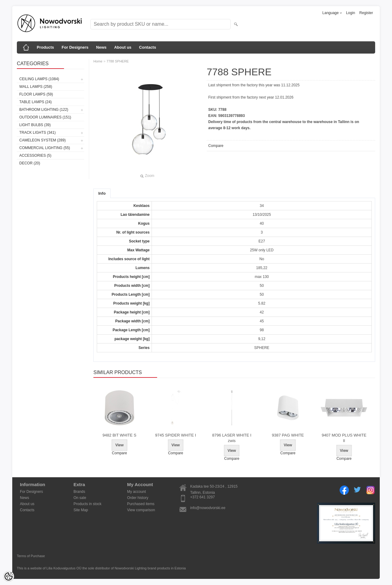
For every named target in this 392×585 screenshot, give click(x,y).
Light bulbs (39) (35, 125)
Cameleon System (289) (42, 140)
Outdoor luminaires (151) (45, 117)
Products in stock (87, 504)
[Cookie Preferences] (9, 576)
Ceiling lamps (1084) (39, 79)
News (101, 47)
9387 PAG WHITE (288, 435)
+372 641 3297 (202, 497)
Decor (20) (30, 163)
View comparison (141, 510)
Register (366, 13)
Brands (79, 492)
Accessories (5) (35, 156)
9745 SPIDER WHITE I (176, 435)
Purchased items (141, 504)
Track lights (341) (38, 133)
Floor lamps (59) (36, 94)
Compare (216, 146)
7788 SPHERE (118, 61)
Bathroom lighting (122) (44, 110)
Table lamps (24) (36, 102)
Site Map (81, 510)
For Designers (75, 47)
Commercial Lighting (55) (45, 148)
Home (98, 61)
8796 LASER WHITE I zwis (232, 438)
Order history (138, 498)
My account (136, 492)
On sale (80, 498)
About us (123, 47)
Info (102, 193)
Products (45, 47)
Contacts (148, 47)
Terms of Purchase (31, 556)
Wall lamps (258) (36, 87)
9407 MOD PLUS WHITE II (344, 438)
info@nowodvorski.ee (208, 508)
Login (351, 13)
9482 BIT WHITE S (119, 435)
